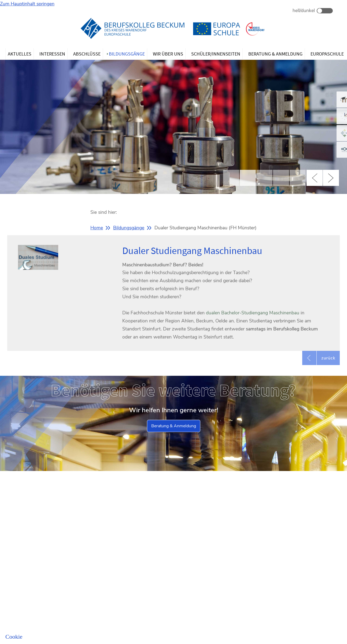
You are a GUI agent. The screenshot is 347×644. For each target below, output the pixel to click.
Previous (315, 178)
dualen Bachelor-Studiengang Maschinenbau (253, 313)
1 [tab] (231, 178)
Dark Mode (325, 11)
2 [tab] (248, 178)
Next (331, 178)
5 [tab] (298, 178)
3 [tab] (264, 178)
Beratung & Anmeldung (174, 426)
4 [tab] (281, 178)
